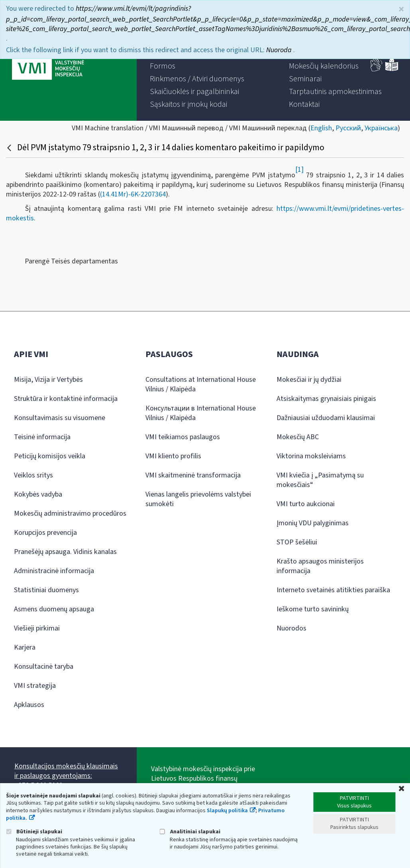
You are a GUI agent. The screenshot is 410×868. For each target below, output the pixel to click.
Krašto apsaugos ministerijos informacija (320, 566)
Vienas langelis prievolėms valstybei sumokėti (198, 499)
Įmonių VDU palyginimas (313, 523)
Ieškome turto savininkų (313, 609)
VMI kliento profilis (173, 456)
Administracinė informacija (54, 571)
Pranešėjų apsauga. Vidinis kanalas (65, 552)
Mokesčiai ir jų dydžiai (309, 380)
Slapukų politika (227, 811)
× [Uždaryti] (401, 9)
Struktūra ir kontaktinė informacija (66, 399)
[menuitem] (163, 66)
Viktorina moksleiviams (311, 456)
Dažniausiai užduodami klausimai (326, 418)
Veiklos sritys (33, 475)
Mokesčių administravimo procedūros (70, 514)
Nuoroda (280, 50)
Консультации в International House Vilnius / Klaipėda (201, 413)
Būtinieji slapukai (34, 832)
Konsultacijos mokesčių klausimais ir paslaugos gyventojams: (66, 771)
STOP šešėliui (297, 542)
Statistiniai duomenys (46, 590)
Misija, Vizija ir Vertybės (48, 380)
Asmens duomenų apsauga (54, 609)
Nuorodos (291, 628)
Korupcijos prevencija (45, 533)
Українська (381, 128)
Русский (348, 128)
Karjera (25, 647)
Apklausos (29, 705)
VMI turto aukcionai (306, 504)
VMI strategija (35, 686)
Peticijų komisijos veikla (50, 456)
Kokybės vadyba (38, 494)
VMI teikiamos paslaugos (183, 437)
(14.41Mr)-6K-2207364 (133, 194)
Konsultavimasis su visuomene (60, 418)
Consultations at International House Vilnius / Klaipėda (201, 384)
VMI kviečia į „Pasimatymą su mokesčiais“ (320, 480)
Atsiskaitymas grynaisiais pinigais (326, 399)
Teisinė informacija (42, 437)
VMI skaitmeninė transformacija (193, 475)
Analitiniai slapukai (190, 832)
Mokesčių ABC (298, 437)
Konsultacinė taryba (44, 667)
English (321, 128)
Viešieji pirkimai (37, 628)
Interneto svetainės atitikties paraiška (333, 590)
